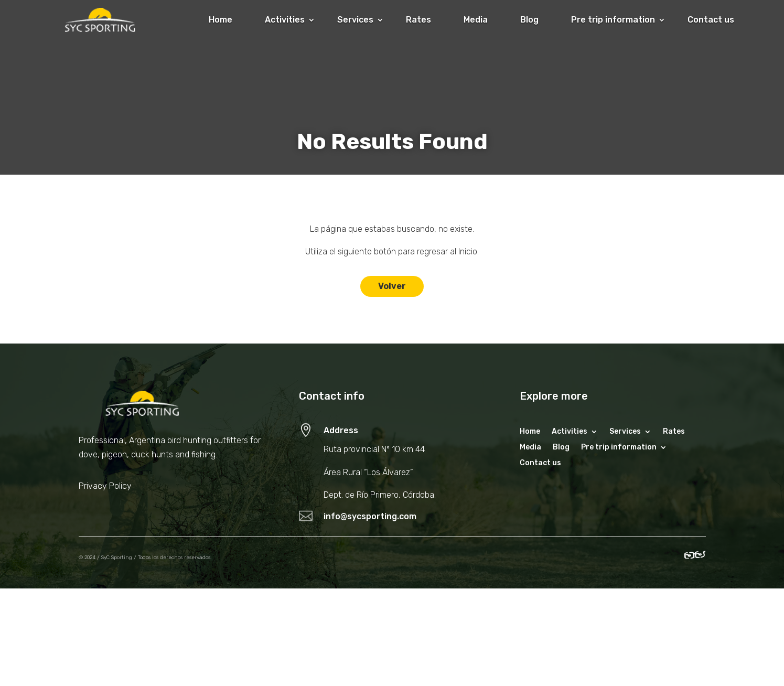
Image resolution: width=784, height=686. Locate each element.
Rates (418, 20)
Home (221, 20)
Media (476, 20)
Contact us (711, 20)
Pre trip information (613, 20)
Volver (392, 286)
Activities (285, 20)
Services (355, 20)
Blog (529, 20)
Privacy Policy (105, 486)
